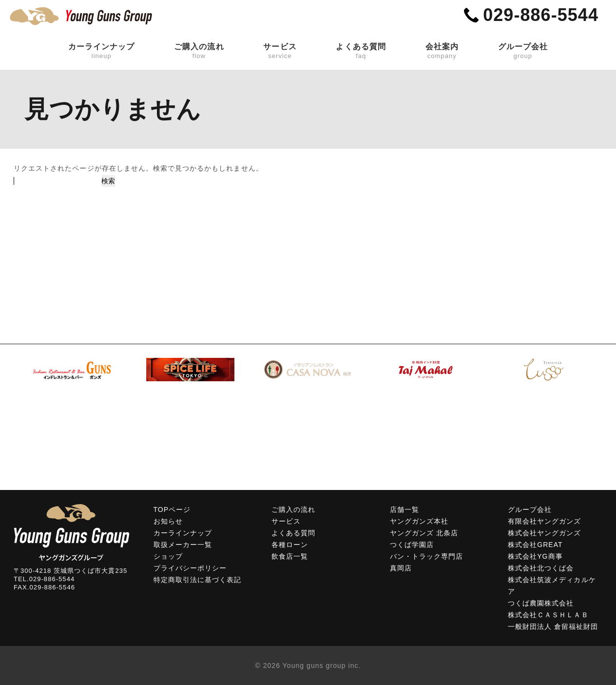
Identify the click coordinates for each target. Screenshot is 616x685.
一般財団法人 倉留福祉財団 (553, 626)
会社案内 (442, 51)
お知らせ (168, 521)
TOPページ (172, 509)
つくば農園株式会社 (541, 603)
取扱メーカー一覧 (183, 545)
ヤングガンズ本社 (419, 521)
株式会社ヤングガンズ (545, 533)
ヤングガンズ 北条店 (424, 533)
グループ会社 (523, 51)
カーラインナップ (101, 51)
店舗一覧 (404, 509)
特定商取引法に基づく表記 (198, 580)
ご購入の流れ (199, 51)
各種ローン (290, 545)
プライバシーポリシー (190, 568)
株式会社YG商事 (535, 556)
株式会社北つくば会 (541, 568)
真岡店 (401, 568)
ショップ (168, 556)
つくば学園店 (412, 545)
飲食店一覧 (290, 556)
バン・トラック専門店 (427, 556)
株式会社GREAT (535, 545)
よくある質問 (361, 51)
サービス (280, 51)
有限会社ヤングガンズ (545, 521)
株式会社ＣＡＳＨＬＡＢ (548, 615)
